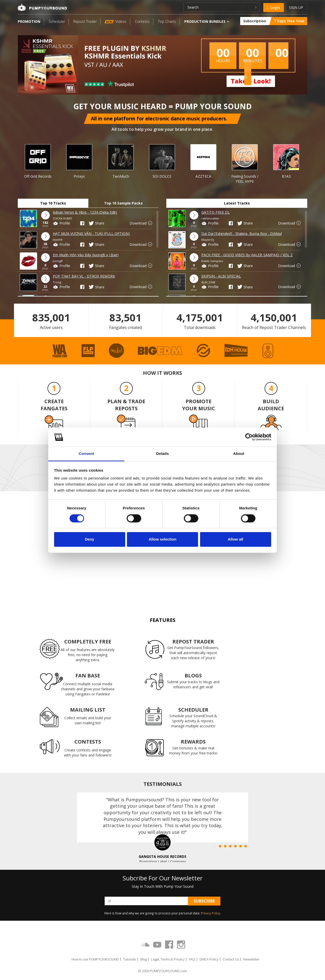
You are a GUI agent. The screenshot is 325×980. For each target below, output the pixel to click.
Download (141, 223)
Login (274, 7)
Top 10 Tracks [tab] (53, 203)
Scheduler (57, 21)
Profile (61, 223)
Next (317, 158)
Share (96, 223)
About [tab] (239, 454)
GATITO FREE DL (216, 212)
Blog (144, 959)
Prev (7, 158)
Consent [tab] (86, 454)
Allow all (235, 539)
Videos (116, 21)
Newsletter (251, 959)
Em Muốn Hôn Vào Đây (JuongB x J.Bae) (86, 255)
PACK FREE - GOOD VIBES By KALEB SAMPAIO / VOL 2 (247, 255)
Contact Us (231, 959)
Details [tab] (162, 454)
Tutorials (130, 959)
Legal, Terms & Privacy (168, 959)
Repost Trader (85, 21)
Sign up (296, 7)
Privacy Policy (210, 913)
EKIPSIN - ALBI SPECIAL (221, 276)
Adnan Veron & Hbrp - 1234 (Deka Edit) (85, 212)
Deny (90, 539)
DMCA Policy (209, 959)
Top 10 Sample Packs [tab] (123, 203)
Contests (142, 21)
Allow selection (162, 539)
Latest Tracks (237, 203)
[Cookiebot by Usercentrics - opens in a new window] (249, 437)
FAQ (192, 959)
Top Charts (167, 21)
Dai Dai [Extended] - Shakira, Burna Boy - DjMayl (242, 234)
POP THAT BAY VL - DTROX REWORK (84, 276)
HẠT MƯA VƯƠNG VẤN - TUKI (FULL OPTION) (91, 234)
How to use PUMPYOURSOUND (95, 959)
